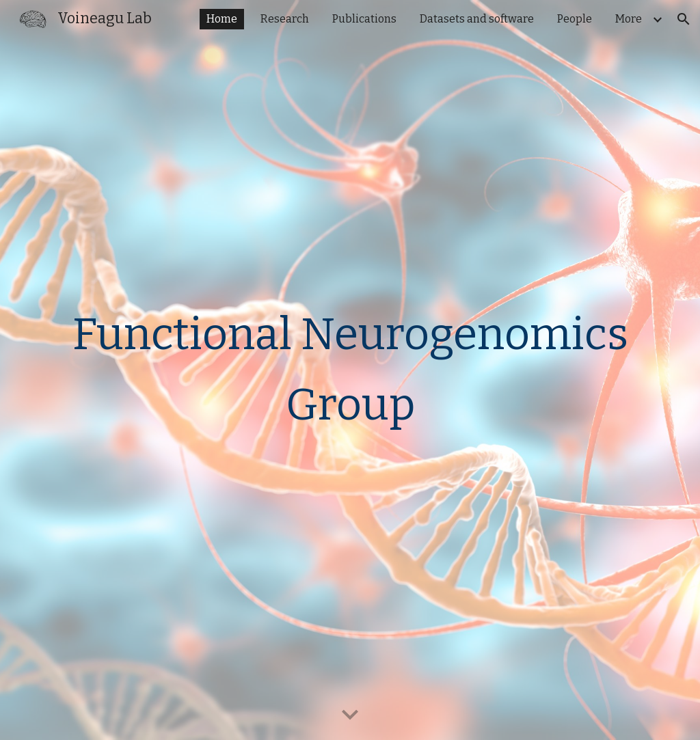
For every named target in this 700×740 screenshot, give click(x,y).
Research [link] (285, 19)
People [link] (575, 19)
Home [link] (222, 19)
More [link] (629, 19)
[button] (684, 19)
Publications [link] (364, 19)
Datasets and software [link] (477, 19)
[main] (350, 370)
